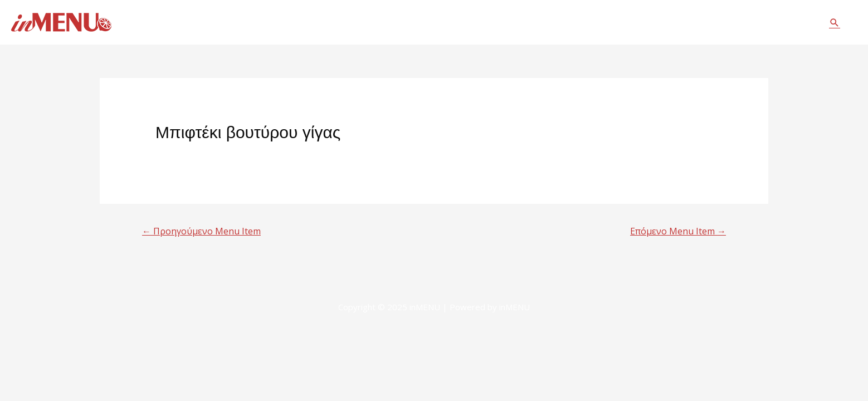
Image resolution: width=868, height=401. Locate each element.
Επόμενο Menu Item (678, 231)
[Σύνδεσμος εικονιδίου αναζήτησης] (835, 23)
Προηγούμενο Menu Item (201, 231)
